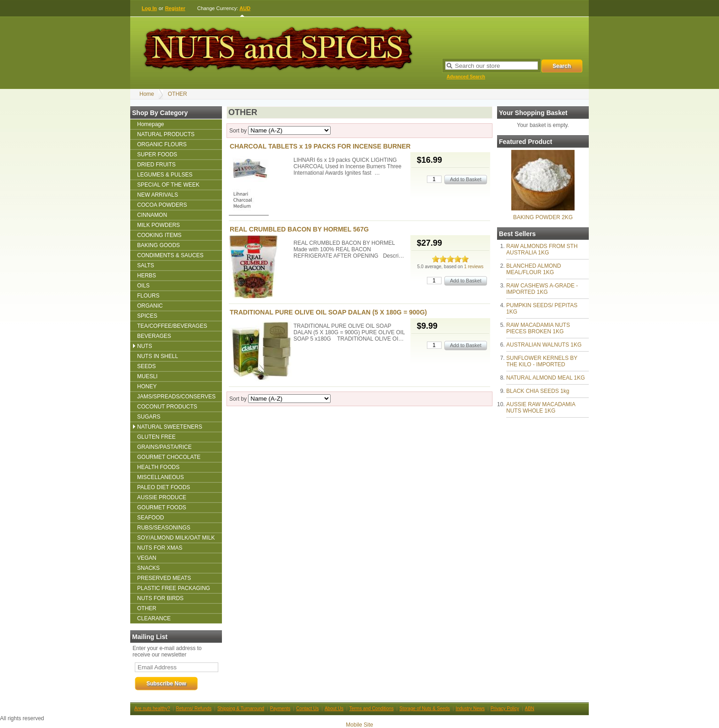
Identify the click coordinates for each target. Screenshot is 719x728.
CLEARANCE (154, 618)
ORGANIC (150, 306)
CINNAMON (152, 215)
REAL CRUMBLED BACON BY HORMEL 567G (299, 229)
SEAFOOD (151, 518)
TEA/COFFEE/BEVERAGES (172, 326)
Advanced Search (466, 77)
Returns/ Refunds (194, 709)
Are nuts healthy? (152, 709)
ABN (530, 709)
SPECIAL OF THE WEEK (168, 185)
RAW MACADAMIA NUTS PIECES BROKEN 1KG (538, 328)
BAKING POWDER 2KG (543, 217)
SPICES (147, 316)
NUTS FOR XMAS (160, 548)
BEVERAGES (154, 336)
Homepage (151, 124)
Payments (280, 709)
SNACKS (148, 568)
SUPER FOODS (157, 154)
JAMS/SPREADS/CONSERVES (176, 397)
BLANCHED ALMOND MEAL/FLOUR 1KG (534, 269)
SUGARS (149, 417)
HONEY (147, 386)
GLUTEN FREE (156, 437)
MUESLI (147, 376)
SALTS (146, 265)
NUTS (145, 346)
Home (147, 94)
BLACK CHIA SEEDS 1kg (538, 391)
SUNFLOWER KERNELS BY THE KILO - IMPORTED (542, 361)
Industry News (470, 709)
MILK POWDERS (158, 225)
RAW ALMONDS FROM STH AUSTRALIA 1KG (542, 249)
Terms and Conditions (372, 709)
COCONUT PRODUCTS (167, 407)
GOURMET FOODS (162, 507)
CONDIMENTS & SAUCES (170, 255)
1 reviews (474, 267)
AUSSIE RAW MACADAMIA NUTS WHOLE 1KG (541, 408)
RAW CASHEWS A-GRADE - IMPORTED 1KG (542, 289)
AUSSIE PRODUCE (162, 497)
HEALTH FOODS (158, 467)
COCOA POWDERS (162, 205)
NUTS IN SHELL (158, 356)
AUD (245, 8)
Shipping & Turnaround (241, 709)
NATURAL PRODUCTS (166, 134)
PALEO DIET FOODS (164, 487)
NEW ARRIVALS (158, 195)
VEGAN (147, 558)
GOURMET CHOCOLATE (169, 457)
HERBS (147, 276)
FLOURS (148, 296)
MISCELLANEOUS (160, 477)
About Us (334, 709)
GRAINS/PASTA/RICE (164, 447)
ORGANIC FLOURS (162, 144)
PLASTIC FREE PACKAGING (174, 588)
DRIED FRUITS (156, 165)
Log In (149, 8)
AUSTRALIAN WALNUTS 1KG (544, 345)
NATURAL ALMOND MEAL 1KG (546, 378)
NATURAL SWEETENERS (170, 427)
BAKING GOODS (158, 245)
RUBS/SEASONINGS (164, 528)
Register (175, 8)
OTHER (177, 94)
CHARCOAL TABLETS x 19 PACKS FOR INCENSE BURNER (320, 146)
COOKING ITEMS (159, 235)
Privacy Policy (505, 709)
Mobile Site (359, 725)
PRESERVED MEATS (164, 578)
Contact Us (307, 709)
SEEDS (147, 366)
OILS (143, 286)
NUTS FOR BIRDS (160, 598)
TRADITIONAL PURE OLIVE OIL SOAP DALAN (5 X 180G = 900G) (328, 312)
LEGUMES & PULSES (165, 175)
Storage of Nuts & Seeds (425, 709)
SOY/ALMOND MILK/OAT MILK (176, 538)
